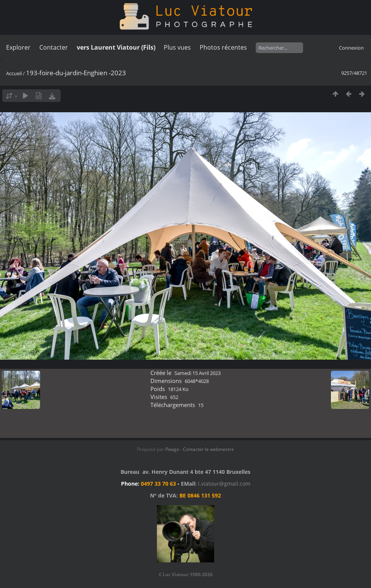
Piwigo (172, 449)
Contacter (54, 47)
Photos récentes (223, 47)
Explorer (18, 47)
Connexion (351, 48)
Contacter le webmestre (208, 449)
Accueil (14, 73)
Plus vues (177, 47)
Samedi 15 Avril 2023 (198, 373)
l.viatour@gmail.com (224, 484)
